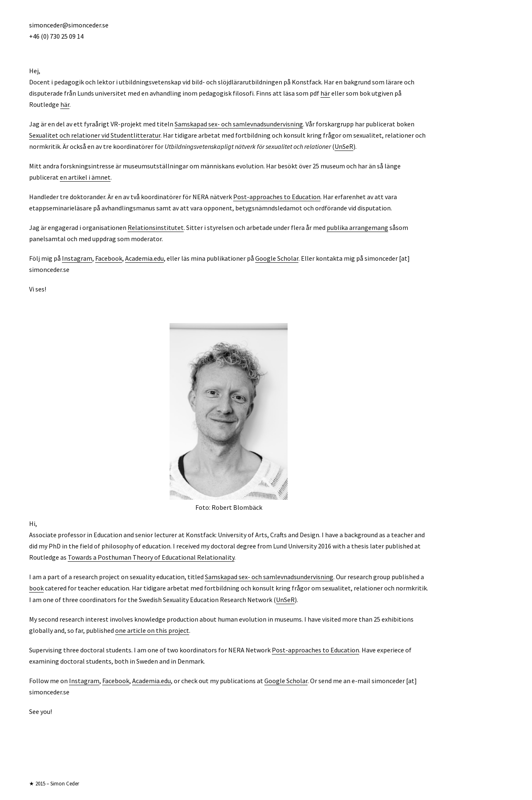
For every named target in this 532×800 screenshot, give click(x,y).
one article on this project (152, 630)
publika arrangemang (357, 227)
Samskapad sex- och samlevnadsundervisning (239, 124)
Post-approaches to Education (277, 197)
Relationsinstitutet (156, 227)
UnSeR (344, 146)
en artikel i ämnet (85, 177)
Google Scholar (277, 258)
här (325, 93)
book (36, 588)
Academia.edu (144, 258)
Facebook (109, 258)
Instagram (77, 258)
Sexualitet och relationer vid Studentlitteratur (95, 135)
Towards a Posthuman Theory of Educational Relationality (151, 557)
